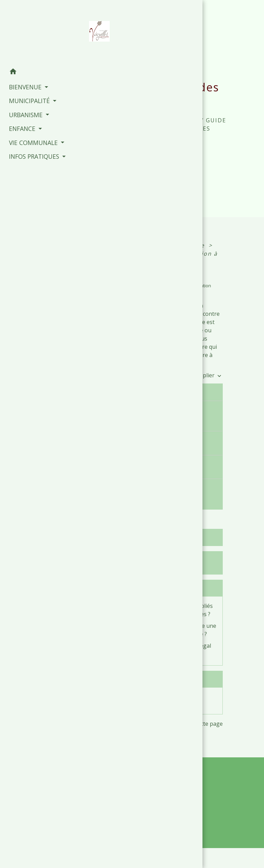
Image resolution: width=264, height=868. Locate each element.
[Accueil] (34, 32)
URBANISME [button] (23, 113)
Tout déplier (203, 375)
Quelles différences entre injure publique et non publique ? (157, 416)
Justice (195, 245)
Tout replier (162, 375)
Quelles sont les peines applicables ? (153, 467)
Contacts (166, 771)
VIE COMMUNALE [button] (30, 141)
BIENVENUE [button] (22, 85)
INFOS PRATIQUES (170, 120)
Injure (155, 262)
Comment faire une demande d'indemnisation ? (159, 491)
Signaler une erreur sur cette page (178, 724)
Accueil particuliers (142, 245)
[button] (34, 70)
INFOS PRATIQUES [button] (31, 155)
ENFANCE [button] (19, 127)
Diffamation (134, 697)
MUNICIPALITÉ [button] (26, 99)
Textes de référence (147, 537)
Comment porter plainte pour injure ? (154, 443)
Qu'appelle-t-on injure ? (155, 392)
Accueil (120, 120)
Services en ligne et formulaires (145, 563)
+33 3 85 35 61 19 (166, 810)
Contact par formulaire (166, 821)
